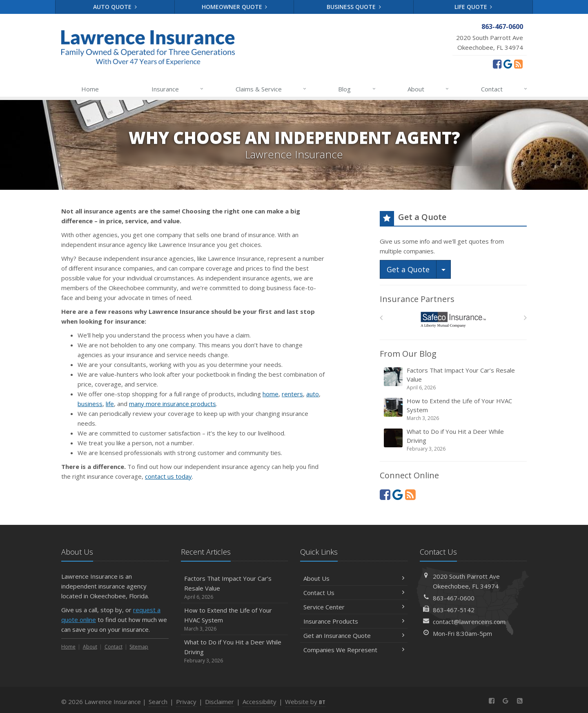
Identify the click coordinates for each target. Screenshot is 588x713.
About (429, 89)
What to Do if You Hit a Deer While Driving (454, 440)
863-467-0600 (454, 598)
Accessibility (259, 702)
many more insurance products (173, 404)
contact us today (168, 476)
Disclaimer (219, 702)
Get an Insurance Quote (354, 635)
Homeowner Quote (235, 7)
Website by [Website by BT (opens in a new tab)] (305, 702)
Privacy (186, 702)
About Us (354, 578)
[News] (518, 64)
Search (158, 702)
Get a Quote (408, 269)
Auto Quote (115, 7)
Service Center (354, 607)
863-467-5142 (454, 610)
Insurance (178, 89)
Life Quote (473, 7)
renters (292, 394)
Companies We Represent (354, 650)
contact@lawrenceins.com (469, 622)
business (90, 404)
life (110, 404)
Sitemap (139, 647)
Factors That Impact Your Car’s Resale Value (454, 379)
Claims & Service (271, 89)
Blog (357, 89)
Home (90, 89)
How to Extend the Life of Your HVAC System (454, 409)
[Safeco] (453, 320)
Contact (504, 89)
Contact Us (354, 593)
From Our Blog (408, 354)
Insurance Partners (417, 299)
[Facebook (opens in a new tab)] (497, 64)
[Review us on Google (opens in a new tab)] (508, 64)
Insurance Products (354, 621)
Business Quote (354, 7)
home (271, 394)
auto (313, 394)
